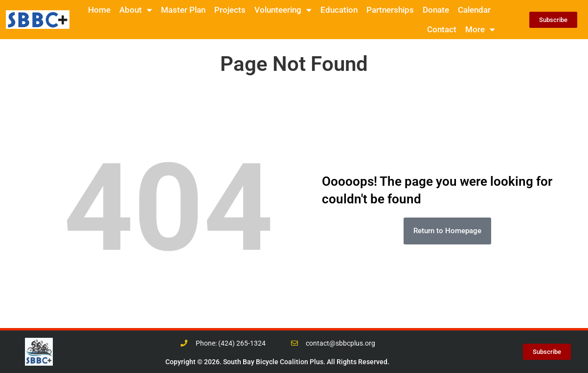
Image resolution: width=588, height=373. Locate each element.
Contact (442, 29)
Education (339, 10)
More (480, 30)
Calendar (474, 10)
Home (99, 10)
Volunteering (283, 10)
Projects (230, 10)
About (136, 10)
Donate (436, 10)
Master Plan (183, 10)
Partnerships (390, 10)
